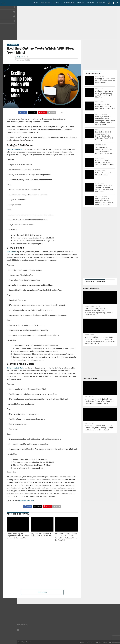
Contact (90, 642)
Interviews (102, 3)
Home (35, 3)
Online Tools (25, 501)
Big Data (81, 3)
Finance (91, 3)
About (82, 642)
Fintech (57, 3)
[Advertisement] (60, 23)
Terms (105, 642)
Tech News (46, 3)
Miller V (20, 57)
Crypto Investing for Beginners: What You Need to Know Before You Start (18, 536)
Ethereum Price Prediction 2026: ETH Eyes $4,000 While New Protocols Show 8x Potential (66, 537)
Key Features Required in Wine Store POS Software (41, 535)
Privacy (98, 642)
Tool (33, 501)
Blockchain (69, 3)
